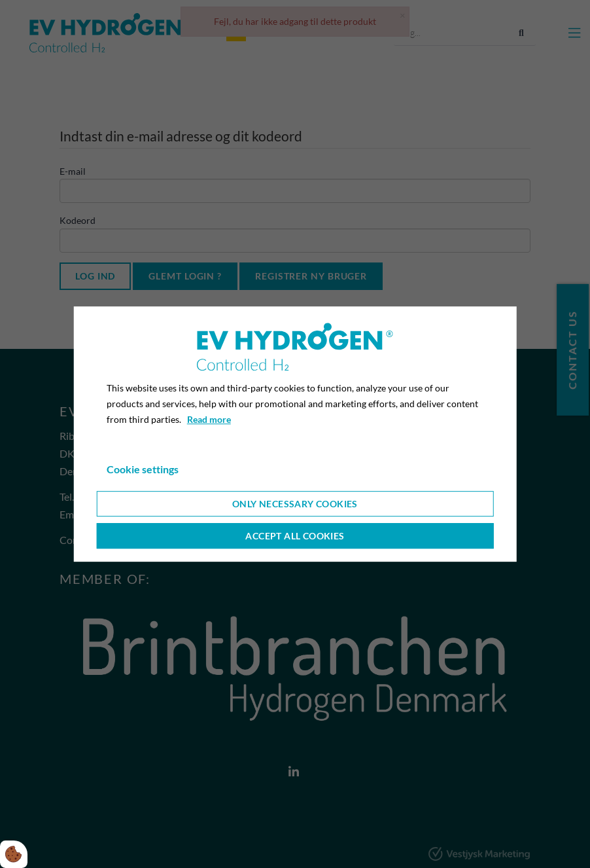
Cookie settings (143, 469)
